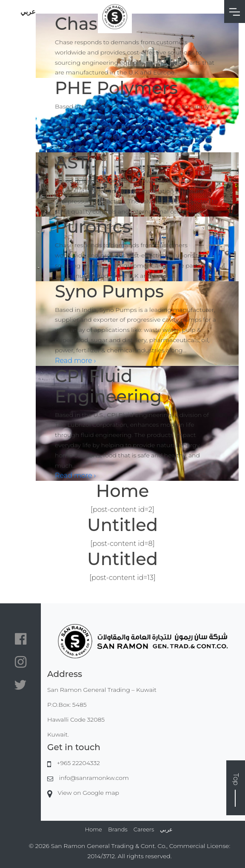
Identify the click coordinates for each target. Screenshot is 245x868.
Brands (118, 829)
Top (236, 790)
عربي (28, 12)
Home (94, 829)
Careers (144, 829)
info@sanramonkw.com (94, 778)
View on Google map (88, 793)
